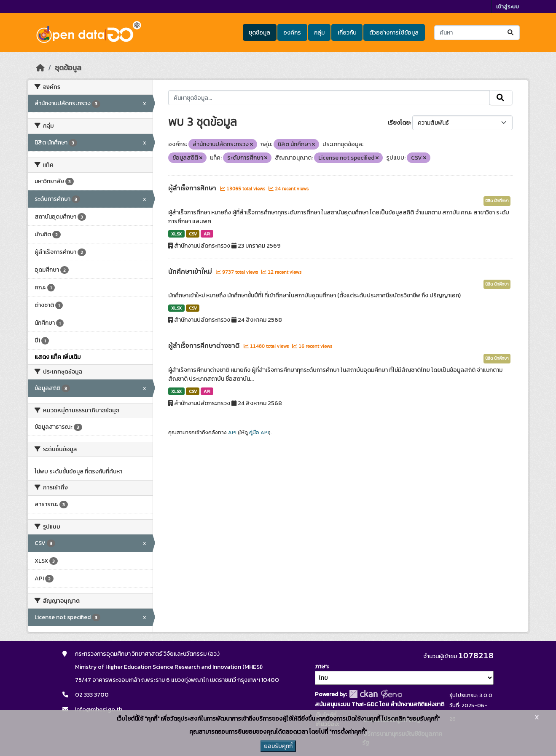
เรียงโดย (399, 123)
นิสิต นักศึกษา (497, 201)
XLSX (176, 234)
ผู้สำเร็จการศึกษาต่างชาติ (205, 346)
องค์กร (292, 33)
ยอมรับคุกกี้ (278, 746)
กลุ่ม (319, 33)
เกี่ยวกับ (347, 33)
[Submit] (511, 33)
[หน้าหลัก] (40, 68)
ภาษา (321, 667)
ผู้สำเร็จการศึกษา (193, 188)
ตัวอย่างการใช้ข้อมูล (394, 33)
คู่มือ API (259, 433)
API (207, 234)
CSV (193, 234)
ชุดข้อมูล (259, 33)
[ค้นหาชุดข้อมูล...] (477, 33)
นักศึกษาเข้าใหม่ (191, 272)
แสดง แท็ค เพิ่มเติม (58, 357)
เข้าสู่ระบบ (508, 7)
